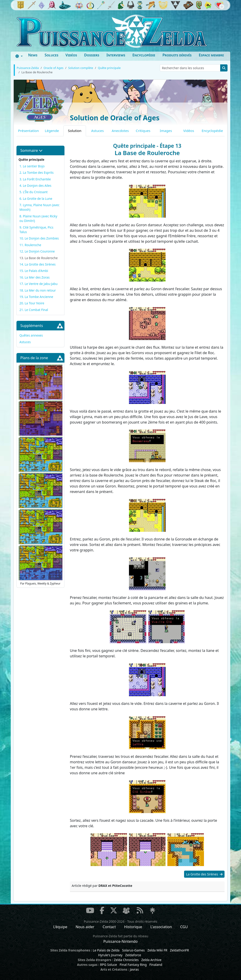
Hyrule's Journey (110, 955)
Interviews (116, 55)
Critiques (143, 131)
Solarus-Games (133, 950)
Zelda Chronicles (126, 960)
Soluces (51, 55)
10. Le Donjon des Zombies (39, 238)
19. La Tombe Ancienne (36, 297)
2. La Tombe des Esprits (36, 173)
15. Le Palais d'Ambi (34, 271)
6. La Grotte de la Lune (36, 199)
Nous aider (85, 927)
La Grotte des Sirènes (204, 874)
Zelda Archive (151, 960)
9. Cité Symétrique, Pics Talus (36, 230)
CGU (184, 927)
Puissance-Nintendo (120, 941)
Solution (75, 131)
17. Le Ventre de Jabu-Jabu (39, 284)
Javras (134, 969)
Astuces (98, 131)
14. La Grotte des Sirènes (37, 264)
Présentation (28, 131)
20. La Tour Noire (32, 303)
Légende (52, 131)
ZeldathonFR (179, 950)
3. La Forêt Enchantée (35, 179)
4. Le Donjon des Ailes (35, 186)
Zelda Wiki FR (157, 950)
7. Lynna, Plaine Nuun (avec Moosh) (39, 207)
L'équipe (60, 927)
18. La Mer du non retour (38, 290)
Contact (109, 927)
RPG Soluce (108, 965)
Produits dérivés (177, 55)
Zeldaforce (133, 955)
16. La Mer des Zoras (35, 277)
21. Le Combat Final (34, 310)
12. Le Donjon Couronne (37, 251)
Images (166, 131)
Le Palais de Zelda (106, 950)
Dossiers (92, 55)
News (33, 55)
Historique (133, 927)
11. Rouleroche (30, 245)
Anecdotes (120, 131)
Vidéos (71, 55)
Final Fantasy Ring (133, 965)
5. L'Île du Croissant (33, 192)
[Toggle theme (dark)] (19, 56)
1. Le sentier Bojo (32, 166)
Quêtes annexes (31, 335)
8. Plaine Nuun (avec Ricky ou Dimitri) (38, 218)
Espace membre (211, 55)
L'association (161, 927)
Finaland (156, 965)
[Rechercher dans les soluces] (190, 68)
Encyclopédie (144, 55)
